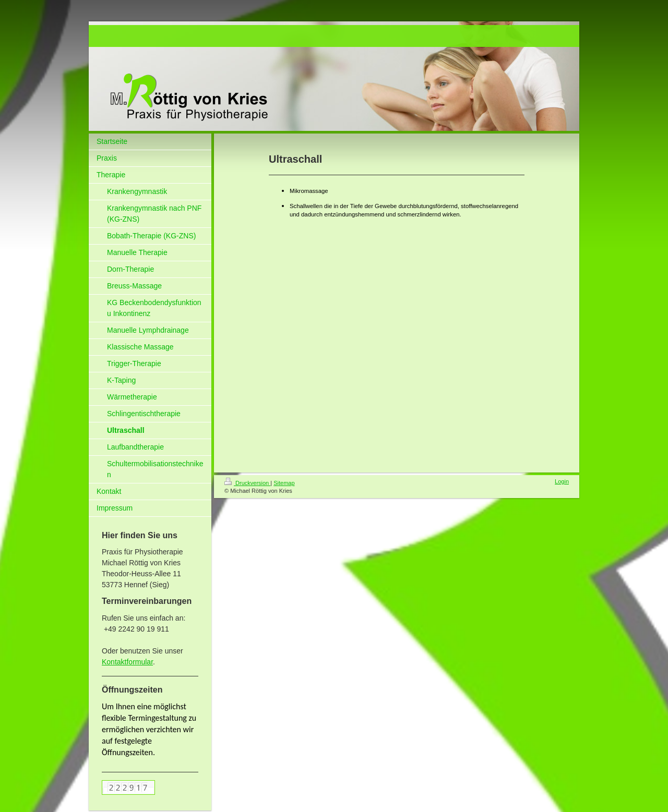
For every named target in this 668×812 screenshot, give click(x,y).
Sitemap (284, 483)
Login (562, 481)
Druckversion (247, 483)
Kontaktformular (127, 662)
